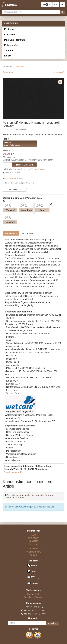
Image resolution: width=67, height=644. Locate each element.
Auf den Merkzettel (14, 178)
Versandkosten (38, 169)
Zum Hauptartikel (15, 189)
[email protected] (13, 472)
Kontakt (33, 555)
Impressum (33, 538)
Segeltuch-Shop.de (33, 597)
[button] (62, 12)
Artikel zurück (9, 72)
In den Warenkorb (25, 165)
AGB (33, 535)
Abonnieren (53, 623)
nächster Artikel (58, 72)
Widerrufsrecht (33, 552)
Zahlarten (33, 541)
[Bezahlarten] (33, 575)
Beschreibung (11, 233)
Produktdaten (28, 233)
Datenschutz (34, 549)
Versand (34, 544)
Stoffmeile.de (33, 594)
